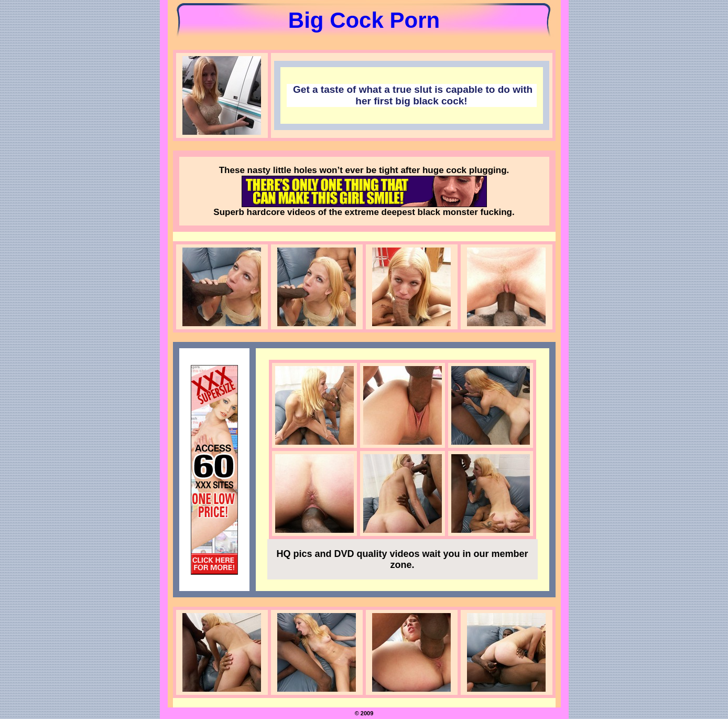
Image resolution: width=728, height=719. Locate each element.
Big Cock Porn (364, 20)
